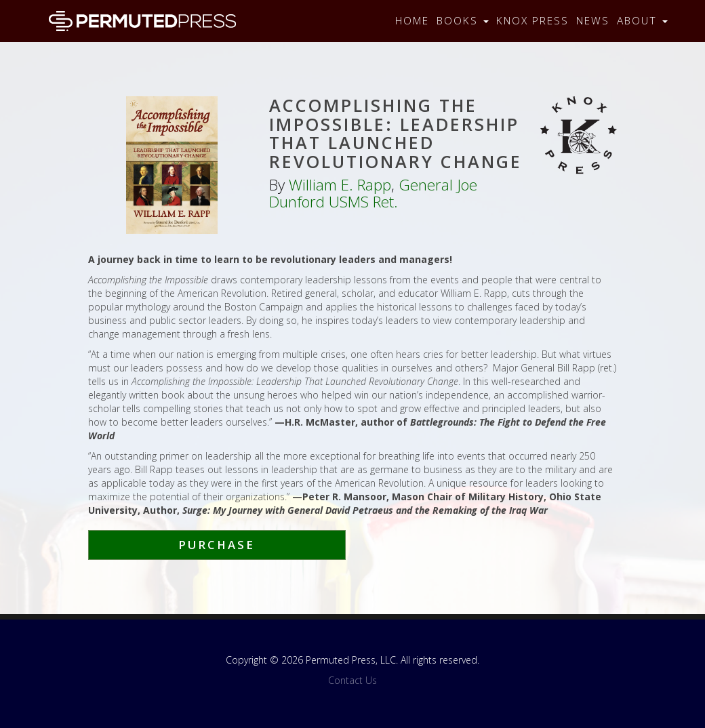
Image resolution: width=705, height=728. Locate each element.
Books (463, 21)
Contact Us (352, 680)
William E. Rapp (340, 185)
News (593, 21)
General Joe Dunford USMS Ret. (373, 193)
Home (412, 21)
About (642, 21)
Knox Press (532, 21)
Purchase (217, 545)
